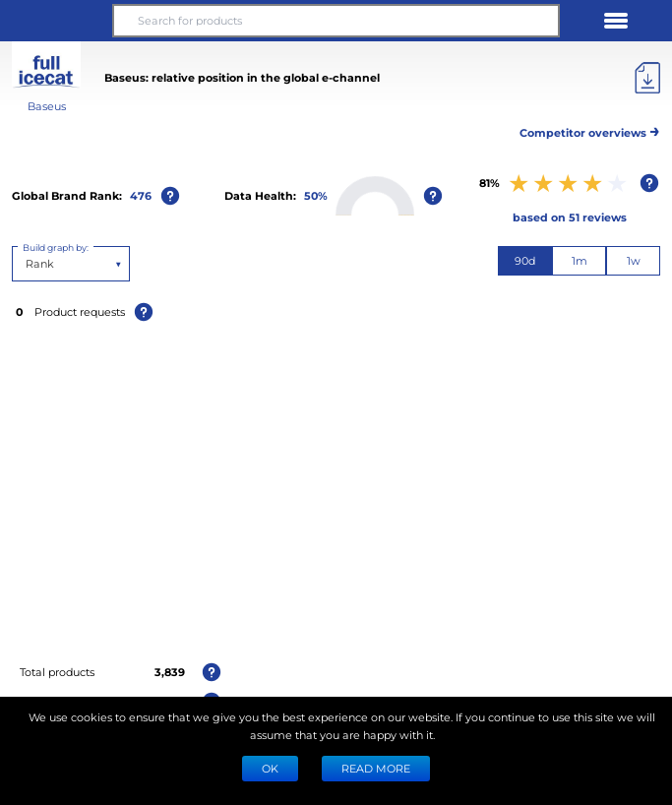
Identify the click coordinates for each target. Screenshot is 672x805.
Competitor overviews (590, 129)
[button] (56, 21)
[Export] (647, 78)
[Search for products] (336, 21)
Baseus (47, 106)
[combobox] (27, 264)
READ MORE (376, 768)
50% (316, 195)
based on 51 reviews (570, 217)
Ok (270, 768)
